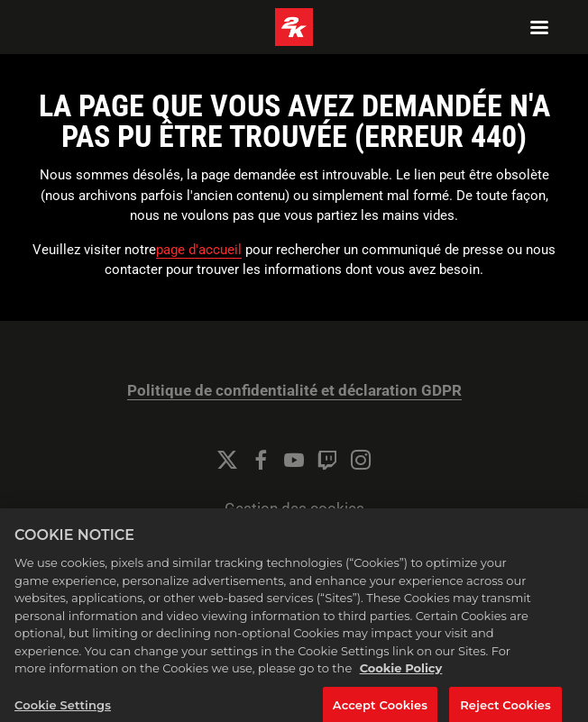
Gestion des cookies (294, 509)
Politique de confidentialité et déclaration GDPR (294, 391)
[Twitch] (327, 460)
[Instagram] (361, 460)
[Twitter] (227, 460)
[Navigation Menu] (539, 27)
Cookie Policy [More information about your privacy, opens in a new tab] (401, 675)
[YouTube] (294, 460)
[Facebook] (261, 460)
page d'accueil (199, 250)
